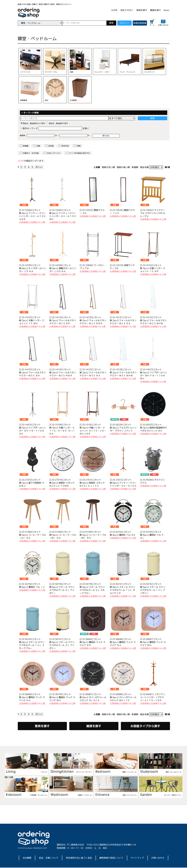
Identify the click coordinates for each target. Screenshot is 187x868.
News (166, 10)
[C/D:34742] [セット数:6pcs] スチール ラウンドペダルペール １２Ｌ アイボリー (153, 589)
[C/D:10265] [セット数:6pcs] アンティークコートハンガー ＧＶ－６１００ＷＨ (63, 215)
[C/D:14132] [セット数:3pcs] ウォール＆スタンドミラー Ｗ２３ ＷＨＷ (153, 320)
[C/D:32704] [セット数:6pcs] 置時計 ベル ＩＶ (32, 585)
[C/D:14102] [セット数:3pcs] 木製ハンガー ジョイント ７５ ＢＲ (153, 268)
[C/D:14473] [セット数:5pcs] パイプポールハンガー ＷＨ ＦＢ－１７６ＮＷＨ (153, 374)
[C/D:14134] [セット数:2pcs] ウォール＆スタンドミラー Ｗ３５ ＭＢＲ (63, 373)
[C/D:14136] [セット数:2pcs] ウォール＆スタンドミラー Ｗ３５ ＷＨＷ (123, 373)
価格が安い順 (108, 167)
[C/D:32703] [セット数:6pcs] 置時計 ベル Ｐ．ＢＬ (153, 535)
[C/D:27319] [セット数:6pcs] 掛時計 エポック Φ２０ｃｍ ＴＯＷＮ (62, 483)
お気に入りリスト (54, 153)
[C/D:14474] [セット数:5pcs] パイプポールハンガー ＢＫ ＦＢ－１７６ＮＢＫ (33, 429)
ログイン (124, 23)
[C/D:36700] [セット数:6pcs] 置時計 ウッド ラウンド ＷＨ (62, 697)
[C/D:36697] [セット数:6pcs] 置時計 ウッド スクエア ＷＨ (153, 642)
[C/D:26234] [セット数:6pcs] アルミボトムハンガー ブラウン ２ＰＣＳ (123, 428)
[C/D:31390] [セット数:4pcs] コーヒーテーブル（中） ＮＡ (63, 535)
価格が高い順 (123, 167)
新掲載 (26, 146)
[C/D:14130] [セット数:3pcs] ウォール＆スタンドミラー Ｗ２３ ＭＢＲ (93, 320)
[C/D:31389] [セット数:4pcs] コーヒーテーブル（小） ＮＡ (33, 535)
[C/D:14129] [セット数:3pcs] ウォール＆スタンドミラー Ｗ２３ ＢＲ (63, 320)
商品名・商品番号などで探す (33, 123)
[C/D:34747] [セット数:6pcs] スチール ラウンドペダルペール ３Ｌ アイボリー (62, 644)
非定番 (51, 146)
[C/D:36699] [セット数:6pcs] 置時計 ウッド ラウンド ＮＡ (32, 697)
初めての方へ (127, 10)
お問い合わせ (158, 858)
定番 (38, 146)
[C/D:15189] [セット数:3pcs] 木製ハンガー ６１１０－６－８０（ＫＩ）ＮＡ (62, 429)
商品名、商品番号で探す (57, 123)
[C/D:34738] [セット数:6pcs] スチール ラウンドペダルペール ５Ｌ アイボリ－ (62, 589)
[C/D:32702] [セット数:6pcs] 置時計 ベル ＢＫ (123, 533)
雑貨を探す (155, 10)
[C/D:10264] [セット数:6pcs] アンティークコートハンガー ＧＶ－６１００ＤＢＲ (33, 215)
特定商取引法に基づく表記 (79, 858)
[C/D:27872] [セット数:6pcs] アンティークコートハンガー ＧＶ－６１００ (123, 483)
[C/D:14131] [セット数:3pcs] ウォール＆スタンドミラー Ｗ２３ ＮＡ (123, 320)
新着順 (135, 167)
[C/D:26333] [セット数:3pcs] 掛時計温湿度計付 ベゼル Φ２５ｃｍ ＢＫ (153, 428)
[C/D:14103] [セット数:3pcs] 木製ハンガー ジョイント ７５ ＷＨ (32, 320)
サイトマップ (137, 858)
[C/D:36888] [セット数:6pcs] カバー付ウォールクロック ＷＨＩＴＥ (123, 697)
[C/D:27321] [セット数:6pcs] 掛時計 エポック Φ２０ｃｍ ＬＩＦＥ (92, 483)
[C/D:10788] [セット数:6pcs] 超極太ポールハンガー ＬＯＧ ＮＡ (63, 268)
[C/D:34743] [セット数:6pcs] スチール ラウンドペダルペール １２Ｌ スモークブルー (32, 644)
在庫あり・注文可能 (31, 153)
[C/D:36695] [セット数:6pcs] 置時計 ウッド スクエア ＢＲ (92, 642)
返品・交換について (49, 858)
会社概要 (27, 858)
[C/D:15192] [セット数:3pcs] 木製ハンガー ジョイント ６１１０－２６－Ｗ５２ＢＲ (93, 429)
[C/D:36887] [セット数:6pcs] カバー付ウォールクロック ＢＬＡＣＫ (93, 697)
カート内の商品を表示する (80, 153)
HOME (114, 10)
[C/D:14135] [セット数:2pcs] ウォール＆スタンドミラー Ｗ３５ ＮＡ (93, 373)
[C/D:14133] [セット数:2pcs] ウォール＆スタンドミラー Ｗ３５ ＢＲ (33, 373)
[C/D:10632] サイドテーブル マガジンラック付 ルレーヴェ (153, 213)
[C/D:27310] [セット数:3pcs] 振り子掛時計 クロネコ (32, 483)
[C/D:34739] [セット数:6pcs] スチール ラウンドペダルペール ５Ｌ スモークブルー (92, 589)
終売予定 (65, 146)
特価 (79, 146)
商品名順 (144, 167)
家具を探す (142, 10)
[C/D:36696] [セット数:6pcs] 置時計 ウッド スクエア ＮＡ (123, 642)
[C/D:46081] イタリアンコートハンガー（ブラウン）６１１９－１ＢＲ (153, 697)
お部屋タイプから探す (145, 726)
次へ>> (39, 167)
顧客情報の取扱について (111, 858)
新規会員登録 (140, 23)
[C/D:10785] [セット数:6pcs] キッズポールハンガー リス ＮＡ (33, 268)
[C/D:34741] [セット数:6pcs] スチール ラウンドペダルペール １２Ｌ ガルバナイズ (122, 589)
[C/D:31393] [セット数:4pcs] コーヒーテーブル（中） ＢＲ (93, 535)
